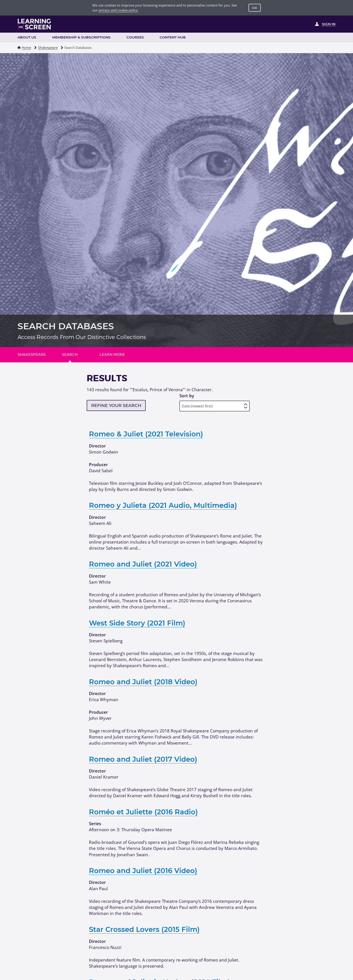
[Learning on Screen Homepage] (34, 24)
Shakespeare (48, 47)
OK (255, 8)
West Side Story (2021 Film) (137, 623)
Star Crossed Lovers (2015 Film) (144, 929)
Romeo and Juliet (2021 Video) (143, 564)
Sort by (187, 396)
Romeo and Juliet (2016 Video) (143, 871)
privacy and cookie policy (118, 10)
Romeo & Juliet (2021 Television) (146, 434)
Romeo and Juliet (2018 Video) (143, 682)
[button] (19, 48)
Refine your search (116, 405)
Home (26, 47)
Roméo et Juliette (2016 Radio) (143, 812)
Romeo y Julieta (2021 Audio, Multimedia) (163, 505)
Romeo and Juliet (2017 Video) (143, 759)
